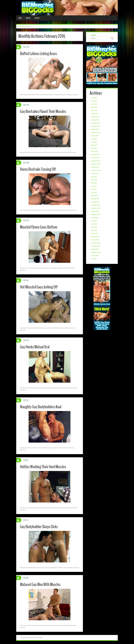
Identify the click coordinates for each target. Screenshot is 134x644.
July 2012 (94, 177)
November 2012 (96, 164)
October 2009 (95, 249)
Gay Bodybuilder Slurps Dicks (39, 527)
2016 (24, 26)
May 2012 (94, 183)
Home (20, 18)
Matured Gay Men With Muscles (40, 584)
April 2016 (94, 111)
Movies (28, 18)
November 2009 (96, 246)
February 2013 (95, 155)
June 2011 (94, 186)
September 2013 (96, 133)
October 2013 (95, 130)
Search (94, 35)
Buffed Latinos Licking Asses (39, 54)
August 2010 (95, 218)
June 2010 (94, 224)
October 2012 (95, 167)
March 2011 (95, 196)
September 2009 (96, 253)
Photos (37, 18)
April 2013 (94, 148)
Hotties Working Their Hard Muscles (43, 467)
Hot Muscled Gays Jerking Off (39, 287)
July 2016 (94, 101)
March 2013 (95, 152)
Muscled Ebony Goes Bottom (39, 227)
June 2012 (94, 180)
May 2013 (94, 145)
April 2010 (94, 230)
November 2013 (96, 126)
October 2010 (95, 212)
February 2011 (95, 199)
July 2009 (94, 259)
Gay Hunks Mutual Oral (35, 347)
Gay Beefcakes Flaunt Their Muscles (43, 111)
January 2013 (95, 158)
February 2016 (95, 117)
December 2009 (96, 243)
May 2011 (94, 189)
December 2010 (96, 205)
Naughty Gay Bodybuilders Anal (41, 407)
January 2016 (95, 120)
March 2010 (95, 234)
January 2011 (95, 202)
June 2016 (94, 104)
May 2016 (94, 107)
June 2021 (94, 98)
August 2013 (95, 136)
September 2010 (96, 215)
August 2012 (95, 174)
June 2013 (94, 142)
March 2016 (95, 114)
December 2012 (96, 161)
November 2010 (96, 208)
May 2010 (94, 227)
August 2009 (95, 256)
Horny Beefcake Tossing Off (38, 169)
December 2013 (96, 123)
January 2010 (95, 240)
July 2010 (94, 221)
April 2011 (94, 193)
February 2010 (95, 237)
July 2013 (94, 139)
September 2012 (96, 171)
